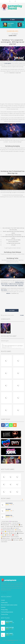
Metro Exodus (4, 284)
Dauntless (21, 286)
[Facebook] (3, 425)
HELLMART (8, 509)
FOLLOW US (15, 1)
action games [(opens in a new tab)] (8, 63)
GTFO (3, 286)
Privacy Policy (4, 610)
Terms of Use (4, 614)
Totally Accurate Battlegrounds (16, 284)
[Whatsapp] (11, 425)
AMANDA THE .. (9, 515)
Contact (3, 600)
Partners (3, 607)
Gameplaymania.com (13, 640)
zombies (12, 315)
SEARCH (10, 1)
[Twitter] (7, 425)
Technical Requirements (7, 612)
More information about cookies (9, 605)
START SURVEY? (9, 633)
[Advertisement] (13, 13)
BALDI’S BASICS (11, 23)
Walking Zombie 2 (19, 282)
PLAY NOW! (12, 310)
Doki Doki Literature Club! (11, 286)
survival (9, 315)
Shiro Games (4, 290)
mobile (6, 315)
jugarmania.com (6, 428)
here (20, 248)
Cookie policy (4, 603)
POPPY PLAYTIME (10, 627)
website (8, 293)
